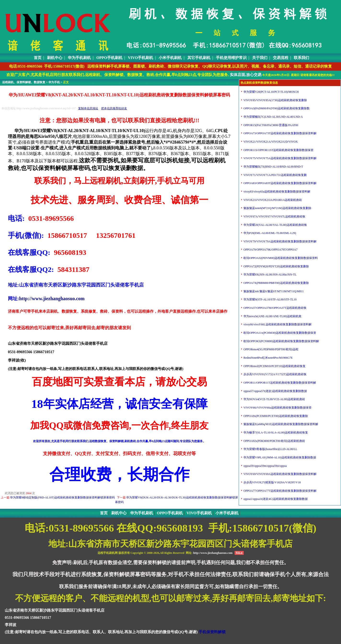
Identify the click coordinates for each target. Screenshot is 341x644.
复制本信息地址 (88, 108)
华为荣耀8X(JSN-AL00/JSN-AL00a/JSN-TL (270, 275)
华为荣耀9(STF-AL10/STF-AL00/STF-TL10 (270, 299)
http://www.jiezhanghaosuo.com (52, 299)
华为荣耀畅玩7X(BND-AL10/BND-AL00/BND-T (273, 167)
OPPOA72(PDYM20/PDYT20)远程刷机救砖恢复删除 (276, 266)
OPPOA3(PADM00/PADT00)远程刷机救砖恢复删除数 (276, 108)
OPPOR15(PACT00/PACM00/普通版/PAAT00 (270, 125)
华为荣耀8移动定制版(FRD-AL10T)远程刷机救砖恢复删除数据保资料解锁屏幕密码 (62, 498)
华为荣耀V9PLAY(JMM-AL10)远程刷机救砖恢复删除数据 (279, 457)
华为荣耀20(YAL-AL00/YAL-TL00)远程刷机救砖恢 (275, 225)
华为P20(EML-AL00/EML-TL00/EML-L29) (269, 233)
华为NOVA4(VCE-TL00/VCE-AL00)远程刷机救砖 (274, 399)
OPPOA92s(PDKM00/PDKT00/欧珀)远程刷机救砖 (274, 441)
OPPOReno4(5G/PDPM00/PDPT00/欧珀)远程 (271, 349)
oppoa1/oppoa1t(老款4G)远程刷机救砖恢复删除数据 (275, 499)
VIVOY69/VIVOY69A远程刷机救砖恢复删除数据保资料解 (280, 474)
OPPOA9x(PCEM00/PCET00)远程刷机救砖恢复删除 (275, 416)
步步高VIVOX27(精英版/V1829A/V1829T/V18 (272, 482)
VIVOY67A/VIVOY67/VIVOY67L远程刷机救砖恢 (274, 217)
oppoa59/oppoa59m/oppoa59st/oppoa (265, 466)
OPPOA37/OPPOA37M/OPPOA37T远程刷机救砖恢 (275, 308)
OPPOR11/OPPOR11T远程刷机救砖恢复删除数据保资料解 (279, 383)
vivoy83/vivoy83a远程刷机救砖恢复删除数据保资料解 (277, 192)
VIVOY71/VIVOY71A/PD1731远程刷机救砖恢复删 (275, 175)
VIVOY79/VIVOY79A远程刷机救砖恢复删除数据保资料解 (280, 241)
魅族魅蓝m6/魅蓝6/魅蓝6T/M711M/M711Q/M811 (273, 291)
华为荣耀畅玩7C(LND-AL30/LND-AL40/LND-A (273, 117)
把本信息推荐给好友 (114, 108)
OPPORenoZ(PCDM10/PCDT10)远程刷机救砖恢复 (274, 366)
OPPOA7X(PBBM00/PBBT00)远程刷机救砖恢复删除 (276, 283)
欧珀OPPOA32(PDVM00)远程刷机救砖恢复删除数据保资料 (280, 258)
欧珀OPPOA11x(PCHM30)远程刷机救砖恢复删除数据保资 (279, 333)
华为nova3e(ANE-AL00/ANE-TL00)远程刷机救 (272, 316)
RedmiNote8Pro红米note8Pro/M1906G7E (268, 358)
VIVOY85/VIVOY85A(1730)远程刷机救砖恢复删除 (275, 100)
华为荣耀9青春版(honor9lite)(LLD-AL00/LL (270, 449)
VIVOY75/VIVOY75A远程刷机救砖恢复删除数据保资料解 (280, 158)
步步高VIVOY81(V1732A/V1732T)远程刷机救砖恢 (275, 374)
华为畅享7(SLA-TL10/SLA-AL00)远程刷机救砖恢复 (275, 433)
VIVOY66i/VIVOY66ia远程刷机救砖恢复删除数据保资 (277, 408)
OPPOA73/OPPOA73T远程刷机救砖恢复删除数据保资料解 (280, 133)
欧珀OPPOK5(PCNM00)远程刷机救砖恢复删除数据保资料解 (281, 341)
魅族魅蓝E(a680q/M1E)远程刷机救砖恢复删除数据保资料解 (280, 424)
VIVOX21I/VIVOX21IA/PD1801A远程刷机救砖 (272, 200)
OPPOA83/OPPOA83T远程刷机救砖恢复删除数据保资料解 (280, 183)
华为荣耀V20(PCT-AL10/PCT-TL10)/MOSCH (271, 92)
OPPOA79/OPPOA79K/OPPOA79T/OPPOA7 (270, 250)
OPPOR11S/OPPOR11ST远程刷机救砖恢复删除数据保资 (278, 150)
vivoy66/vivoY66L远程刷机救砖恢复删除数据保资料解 (277, 324)
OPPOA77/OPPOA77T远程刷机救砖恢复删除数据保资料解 (280, 491)
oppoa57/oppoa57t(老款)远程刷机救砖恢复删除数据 (275, 391)
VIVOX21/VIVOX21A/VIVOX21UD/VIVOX (270, 142)
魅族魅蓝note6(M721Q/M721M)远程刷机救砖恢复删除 (277, 208)
